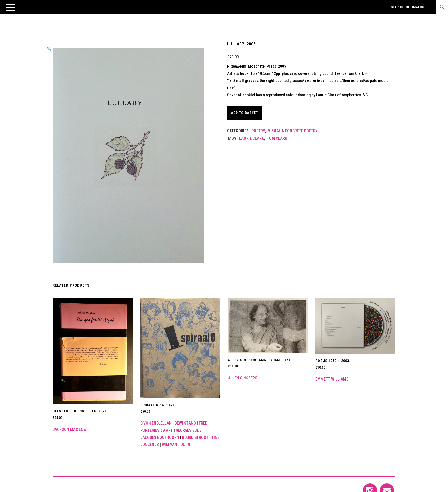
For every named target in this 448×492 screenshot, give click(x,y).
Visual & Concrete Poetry (293, 131)
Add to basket (247, 113)
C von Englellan (156, 423)
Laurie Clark (252, 138)
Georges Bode (189, 430)
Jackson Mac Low (70, 429)
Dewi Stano (185, 423)
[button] (11, 7)
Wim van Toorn (176, 445)
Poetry (258, 131)
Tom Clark (277, 138)
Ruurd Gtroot (195, 437)
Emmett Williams (332, 379)
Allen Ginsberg (243, 378)
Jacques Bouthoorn (160, 437)
